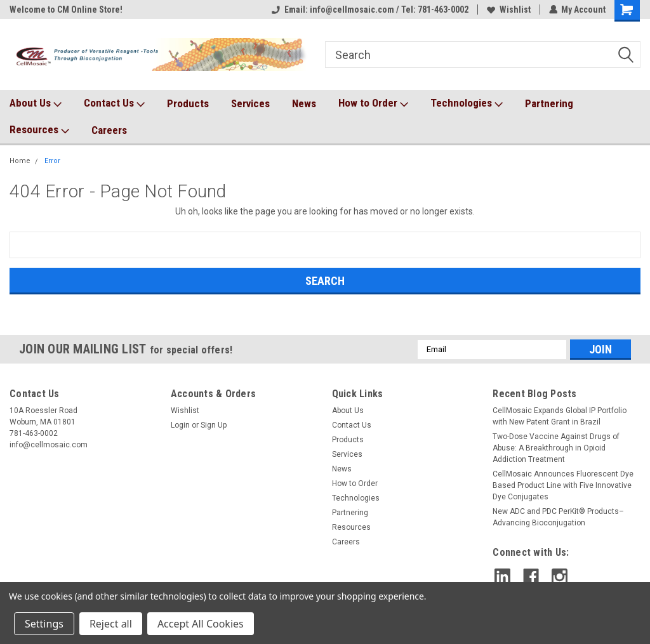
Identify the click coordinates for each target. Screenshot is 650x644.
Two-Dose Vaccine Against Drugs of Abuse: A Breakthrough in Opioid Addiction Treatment (556, 448)
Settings (44, 624)
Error (52, 161)
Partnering (549, 103)
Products (188, 103)
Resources (39, 130)
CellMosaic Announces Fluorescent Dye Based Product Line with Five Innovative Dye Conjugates (563, 485)
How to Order (373, 103)
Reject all (111, 624)
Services (250, 103)
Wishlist (508, 10)
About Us (36, 103)
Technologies (467, 103)
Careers (109, 130)
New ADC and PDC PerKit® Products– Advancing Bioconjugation (558, 517)
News (304, 103)
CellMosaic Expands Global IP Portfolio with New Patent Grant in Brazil (560, 416)
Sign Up (214, 425)
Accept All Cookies (201, 624)
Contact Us (114, 103)
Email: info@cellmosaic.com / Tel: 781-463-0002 (369, 10)
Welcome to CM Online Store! (66, 10)
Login (180, 425)
